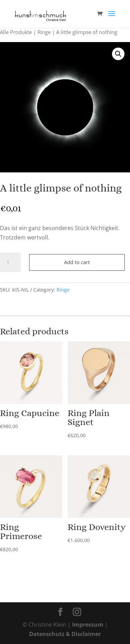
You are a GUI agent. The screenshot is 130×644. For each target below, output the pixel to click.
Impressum (88, 625)
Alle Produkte (16, 32)
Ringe (44, 32)
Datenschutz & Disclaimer (65, 634)
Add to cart (77, 262)
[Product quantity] (10, 262)
